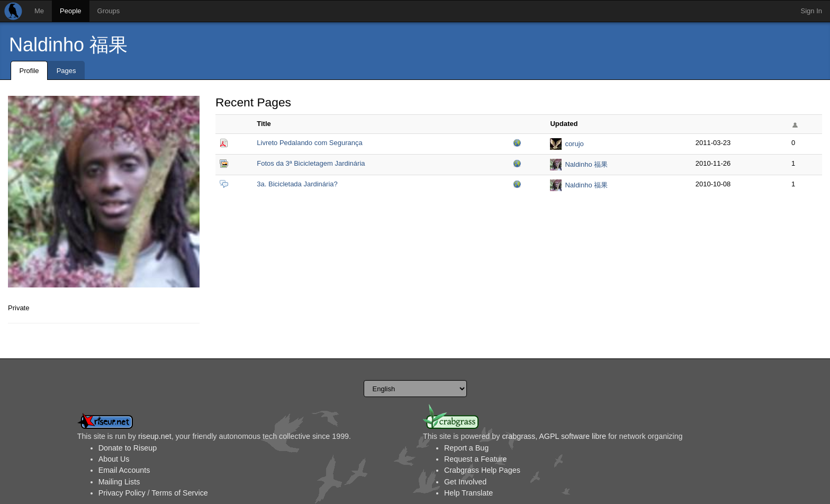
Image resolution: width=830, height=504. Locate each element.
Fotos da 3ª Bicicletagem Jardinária (311, 163)
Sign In (811, 11)
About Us (114, 459)
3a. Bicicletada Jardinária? (297, 184)
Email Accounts (124, 470)
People (70, 11)
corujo (574, 144)
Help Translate (468, 493)
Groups (109, 11)
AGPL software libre (572, 436)
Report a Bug (466, 448)
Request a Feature (475, 459)
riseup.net (155, 436)
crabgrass (518, 436)
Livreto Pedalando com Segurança (309, 143)
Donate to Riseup (128, 448)
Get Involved (465, 482)
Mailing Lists (119, 482)
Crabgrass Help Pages (482, 470)
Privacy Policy (122, 493)
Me (39, 11)
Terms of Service (179, 493)
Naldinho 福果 (68, 45)
